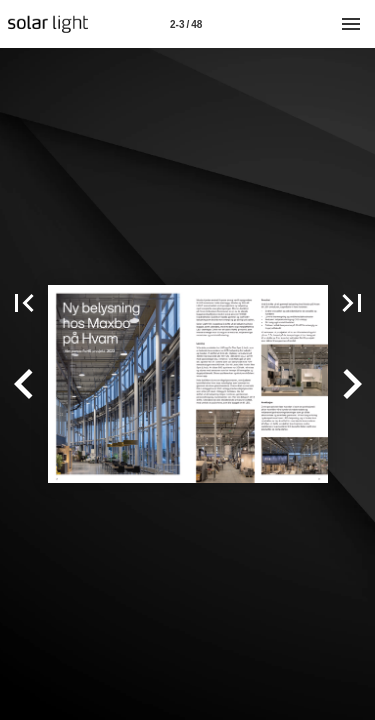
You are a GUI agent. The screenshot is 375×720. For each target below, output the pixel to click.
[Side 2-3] (186, 24)
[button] (24, 384)
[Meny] (351, 24)
